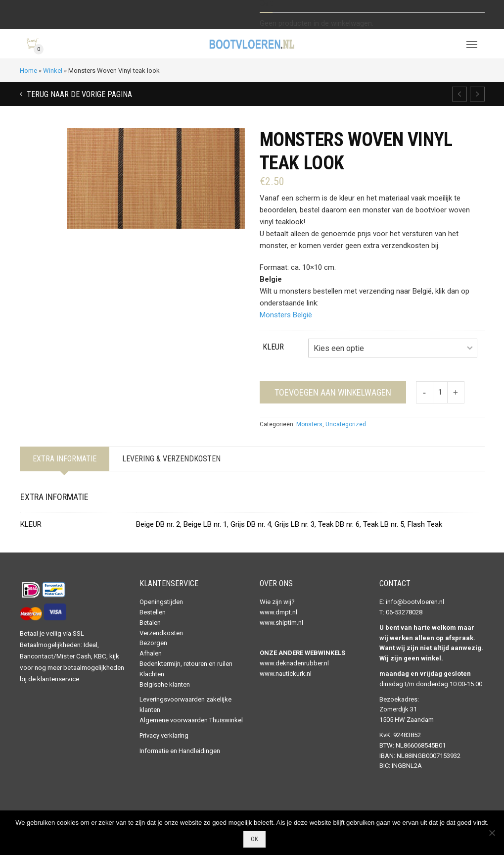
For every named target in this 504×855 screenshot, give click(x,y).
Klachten (152, 674)
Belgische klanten (165, 684)
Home (28, 71)
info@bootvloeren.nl (415, 602)
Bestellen (153, 612)
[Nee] (492, 833)
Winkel (53, 71)
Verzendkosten (161, 633)
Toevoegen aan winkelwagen (333, 392)
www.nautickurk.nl (286, 674)
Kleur (273, 347)
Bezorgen (153, 643)
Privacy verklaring (164, 735)
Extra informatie (65, 459)
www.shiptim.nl (281, 623)
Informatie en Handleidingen (180, 751)
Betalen (150, 623)
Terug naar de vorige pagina (78, 94)
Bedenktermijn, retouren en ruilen (186, 664)
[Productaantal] (440, 392)
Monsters (309, 424)
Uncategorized (346, 424)
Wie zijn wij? (277, 602)
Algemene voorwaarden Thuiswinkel (191, 720)
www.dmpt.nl (278, 612)
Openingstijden (161, 602)
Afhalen (151, 653)
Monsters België (286, 315)
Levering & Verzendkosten (171, 459)
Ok (254, 839)
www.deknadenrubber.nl (294, 663)
